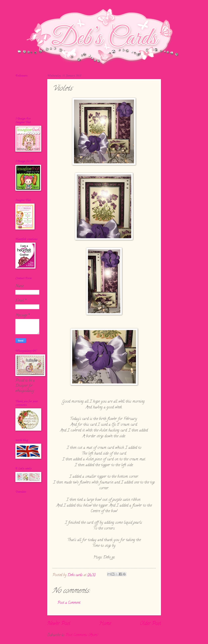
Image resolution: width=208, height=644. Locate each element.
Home (105, 624)
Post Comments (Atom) (82, 635)
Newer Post (59, 624)
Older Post (150, 624)
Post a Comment (69, 603)
